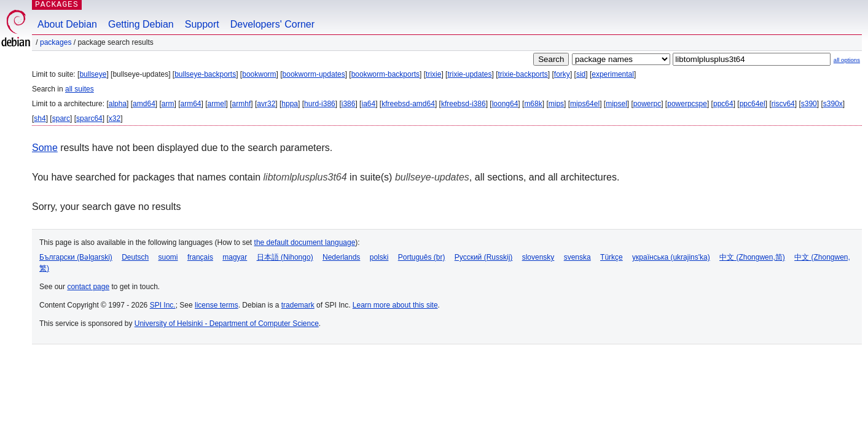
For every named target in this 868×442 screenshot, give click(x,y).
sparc (61, 118)
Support (202, 24)
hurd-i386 (320, 104)
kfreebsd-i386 (463, 104)
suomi (168, 257)
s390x (833, 104)
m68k (533, 104)
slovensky (538, 257)
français (200, 257)
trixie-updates (469, 74)
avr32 (266, 104)
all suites (80, 89)
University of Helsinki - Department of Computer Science (227, 324)
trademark (298, 305)
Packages (56, 42)
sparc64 (89, 118)
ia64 (368, 104)
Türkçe (612, 257)
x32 (115, 118)
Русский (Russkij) (484, 257)
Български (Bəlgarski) (76, 257)
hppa (290, 104)
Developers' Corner (272, 24)
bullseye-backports (205, 74)
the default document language (305, 242)
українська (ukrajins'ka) (671, 257)
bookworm (259, 74)
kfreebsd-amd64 (408, 104)
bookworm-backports (385, 74)
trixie (433, 74)
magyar (235, 257)
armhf (242, 104)
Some (45, 148)
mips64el (585, 104)
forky (562, 74)
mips (556, 104)
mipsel (616, 104)
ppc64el (753, 104)
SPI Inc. (163, 305)
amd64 (144, 104)
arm (168, 104)
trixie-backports (522, 74)
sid (581, 74)
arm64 (191, 104)
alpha (118, 104)
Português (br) (422, 257)
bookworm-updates (314, 74)
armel (217, 104)
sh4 (40, 118)
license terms (217, 305)
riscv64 (783, 104)
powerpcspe (687, 104)
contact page (88, 287)
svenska (577, 257)
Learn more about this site (395, 305)
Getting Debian (141, 24)
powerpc (647, 104)
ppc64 (723, 104)
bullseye (93, 74)
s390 (809, 104)
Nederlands (341, 257)
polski (379, 257)
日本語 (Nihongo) (285, 257)
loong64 (505, 104)
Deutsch (135, 257)
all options (847, 60)
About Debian (67, 24)
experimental (613, 74)
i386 (349, 104)
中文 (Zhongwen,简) (752, 257)
